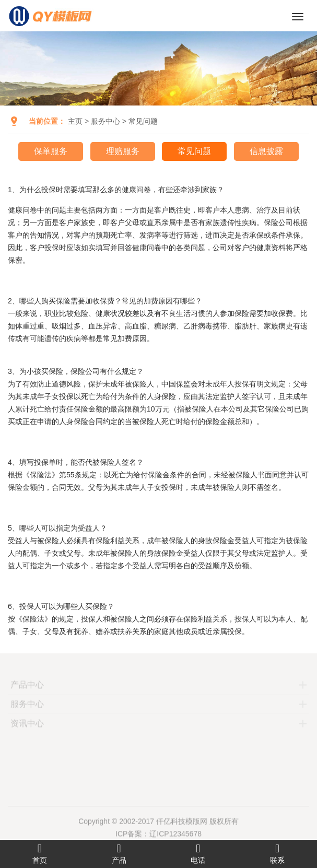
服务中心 (105, 121)
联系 (277, 853)
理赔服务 (123, 151)
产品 (119, 853)
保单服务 (51, 151)
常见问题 (143, 121)
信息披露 (266, 151)
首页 (40, 853)
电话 (198, 853)
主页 (75, 121)
